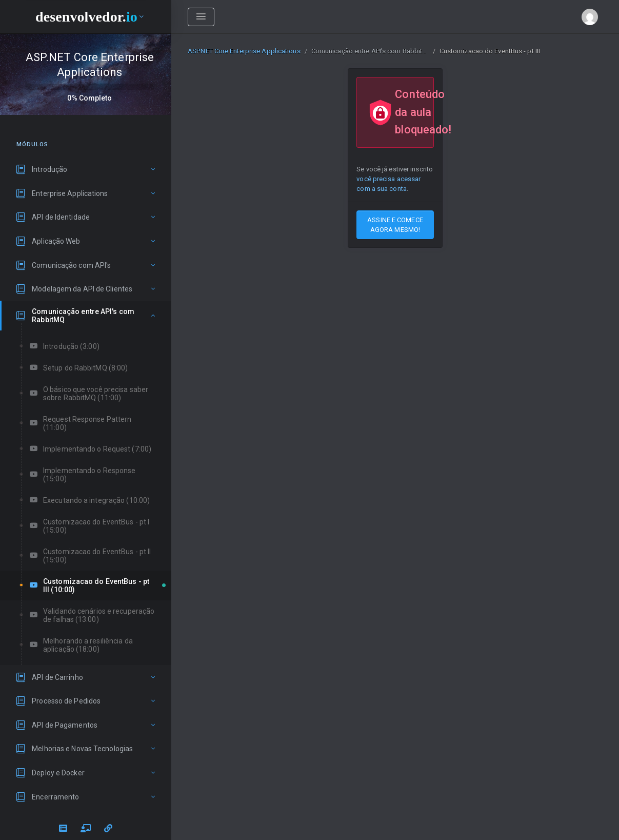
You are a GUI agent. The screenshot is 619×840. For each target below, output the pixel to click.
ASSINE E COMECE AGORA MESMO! (395, 225)
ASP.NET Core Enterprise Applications (244, 51)
